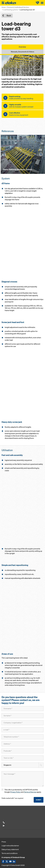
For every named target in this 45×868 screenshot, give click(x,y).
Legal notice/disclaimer (10, 846)
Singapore (7, 765)
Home (4, 7)
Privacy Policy (15, 792)
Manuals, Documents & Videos (22, 52)
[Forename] (22, 709)
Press (4, 842)
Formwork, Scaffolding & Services (18, 7)
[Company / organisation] (22, 723)
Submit (39, 800)
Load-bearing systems (11, 10)
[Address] (22, 744)
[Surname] (22, 716)
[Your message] (22, 779)
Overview (22, 47)
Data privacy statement (10, 849)
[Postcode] (22, 751)
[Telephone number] (22, 737)
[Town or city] (22, 758)
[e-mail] (22, 730)
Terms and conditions (10, 853)
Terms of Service (30, 792)
